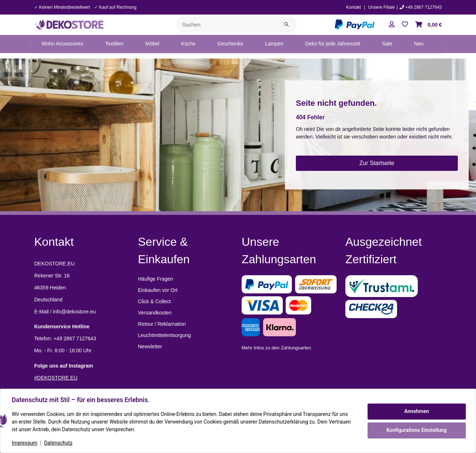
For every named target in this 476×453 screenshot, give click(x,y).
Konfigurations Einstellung (416, 430)
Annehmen (416, 411)
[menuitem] (62, 44)
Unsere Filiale (382, 7)
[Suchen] (227, 25)
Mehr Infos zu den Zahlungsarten (276, 348)
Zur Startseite (377, 163)
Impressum (25, 443)
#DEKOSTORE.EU (56, 378)
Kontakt (354, 7)
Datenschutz (59, 443)
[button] (392, 25)
